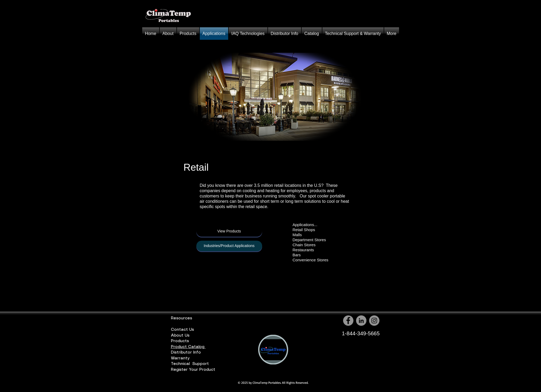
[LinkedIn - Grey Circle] (361, 321)
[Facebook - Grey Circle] (348, 321)
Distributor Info (188, 353)
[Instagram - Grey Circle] (374, 321)
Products (181, 341)
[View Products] (229, 231)
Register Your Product (194, 370)
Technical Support (191, 364)
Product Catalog (188, 347)
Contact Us (182, 330)
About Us (181, 336)
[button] (188, 34)
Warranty (181, 358)
